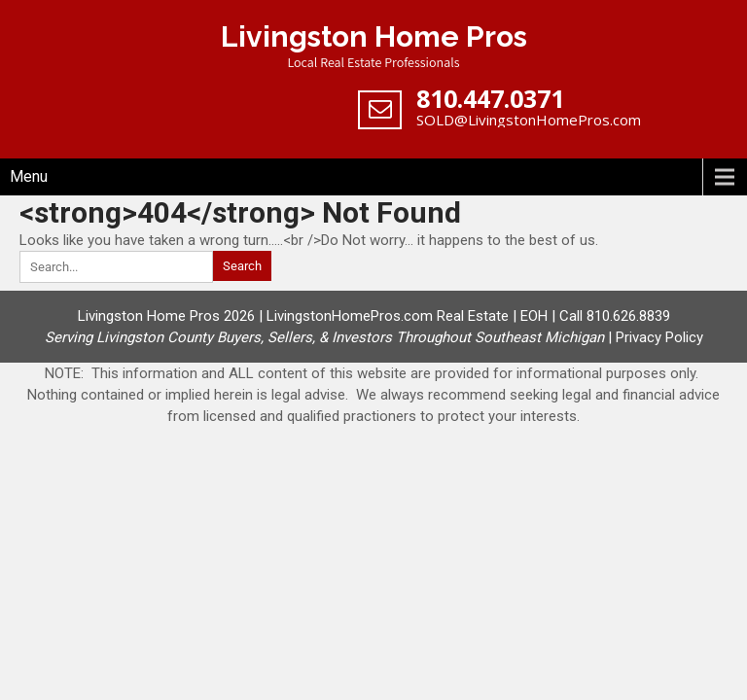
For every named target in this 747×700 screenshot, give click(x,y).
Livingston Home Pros (374, 36)
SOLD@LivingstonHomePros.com (529, 120)
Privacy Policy (659, 337)
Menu (29, 176)
